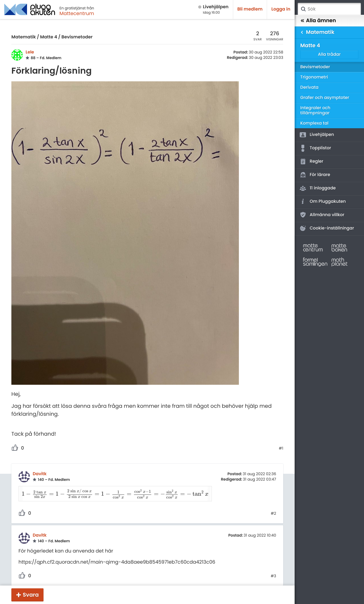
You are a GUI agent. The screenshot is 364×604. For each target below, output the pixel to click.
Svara (31, 595)
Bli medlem (250, 9)
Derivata (309, 87)
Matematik (24, 37)
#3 (273, 569)
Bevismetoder (77, 37)
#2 (273, 506)
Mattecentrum (77, 13)
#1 (281, 448)
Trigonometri (314, 77)
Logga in (281, 9)
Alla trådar (329, 54)
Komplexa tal (314, 123)
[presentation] (112, 491)
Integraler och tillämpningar (315, 110)
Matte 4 (49, 37)
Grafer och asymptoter (325, 98)
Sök (303, 9)
